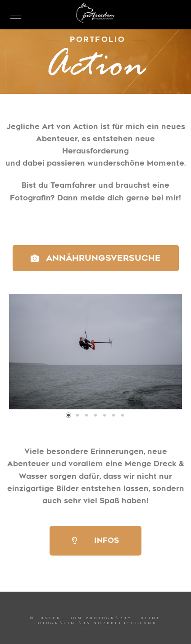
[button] (68, 415)
